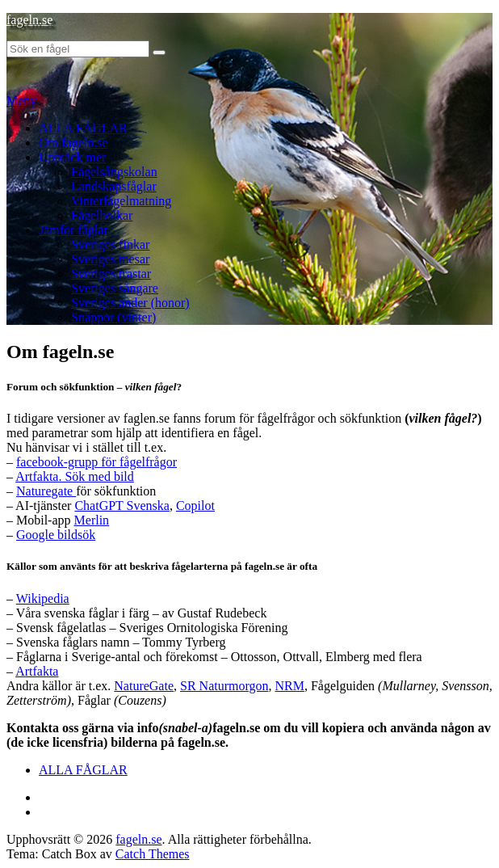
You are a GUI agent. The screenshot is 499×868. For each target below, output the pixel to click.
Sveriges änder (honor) (130, 303)
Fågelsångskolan (114, 172)
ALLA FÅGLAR (83, 128)
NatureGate (144, 686)
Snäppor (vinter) (113, 317)
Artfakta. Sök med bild (75, 476)
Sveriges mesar (110, 259)
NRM (290, 686)
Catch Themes (153, 854)
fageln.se (29, 20)
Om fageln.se (73, 143)
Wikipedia (43, 598)
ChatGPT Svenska (122, 506)
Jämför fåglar (73, 230)
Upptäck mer (72, 157)
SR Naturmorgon (224, 686)
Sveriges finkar (110, 244)
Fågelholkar (102, 215)
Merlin (92, 520)
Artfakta (37, 671)
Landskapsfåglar (114, 186)
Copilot (195, 506)
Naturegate (46, 491)
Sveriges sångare (115, 288)
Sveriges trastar (111, 274)
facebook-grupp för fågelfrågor (96, 462)
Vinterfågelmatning (121, 201)
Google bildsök (56, 535)
